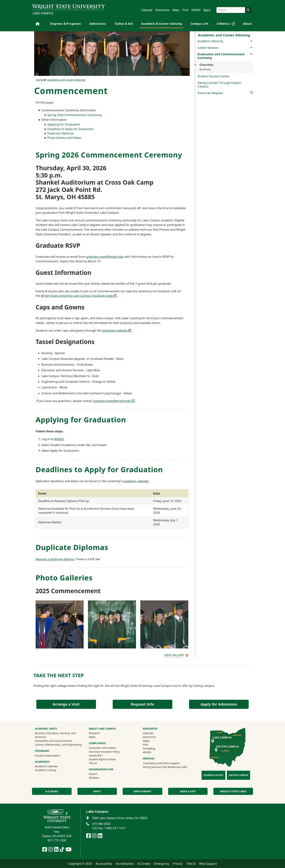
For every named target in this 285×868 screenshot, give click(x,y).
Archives (205, 69)
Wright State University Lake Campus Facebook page (79, 296)
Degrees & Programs (66, 24)
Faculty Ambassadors (48, 755)
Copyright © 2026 (80, 864)
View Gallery (174, 655)
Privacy (178, 864)
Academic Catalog (46, 770)
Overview (206, 65)
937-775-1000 (57, 840)
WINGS (196, 10)
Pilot (185, 10)
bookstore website (117, 331)
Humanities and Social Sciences (54, 741)
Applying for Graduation (64, 124)
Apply (207, 10)
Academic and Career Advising (66, 80)
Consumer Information (103, 748)
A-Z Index (144, 864)
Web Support (208, 864)
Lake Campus (43, 13)
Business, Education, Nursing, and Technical (55, 735)
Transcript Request (225, 93)
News (92, 737)
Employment (142, 791)
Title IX (93, 763)
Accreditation (125, 864)
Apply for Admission (219, 704)
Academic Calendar (46, 766)
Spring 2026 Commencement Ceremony (75, 115)
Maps (176, 10)
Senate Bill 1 (96, 755)
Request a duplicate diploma (55, 559)
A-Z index (52, 791)
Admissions (98, 24)
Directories (162, 10)
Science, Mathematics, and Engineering (58, 745)
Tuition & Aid (124, 24)
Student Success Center (213, 76)
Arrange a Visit (66, 704)
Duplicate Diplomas (61, 133)
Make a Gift (188, 791)
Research (94, 733)
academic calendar (136, 481)
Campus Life (199, 24)
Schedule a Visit (213, 775)
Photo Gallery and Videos (64, 138)
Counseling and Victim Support (161, 763)
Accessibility (104, 864)
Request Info (142, 704)
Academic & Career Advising (162, 24)
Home (40, 80)
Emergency (162, 864)
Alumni (93, 774)
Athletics (226, 24)
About (247, 24)
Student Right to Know (102, 759)
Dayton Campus (238, 775)
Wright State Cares (233, 791)
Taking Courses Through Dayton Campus (219, 85)
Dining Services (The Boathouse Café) (165, 767)
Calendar (147, 10)
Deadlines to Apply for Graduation (71, 129)
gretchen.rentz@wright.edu (105, 257)
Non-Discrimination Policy (104, 752)
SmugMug (154, 748)
